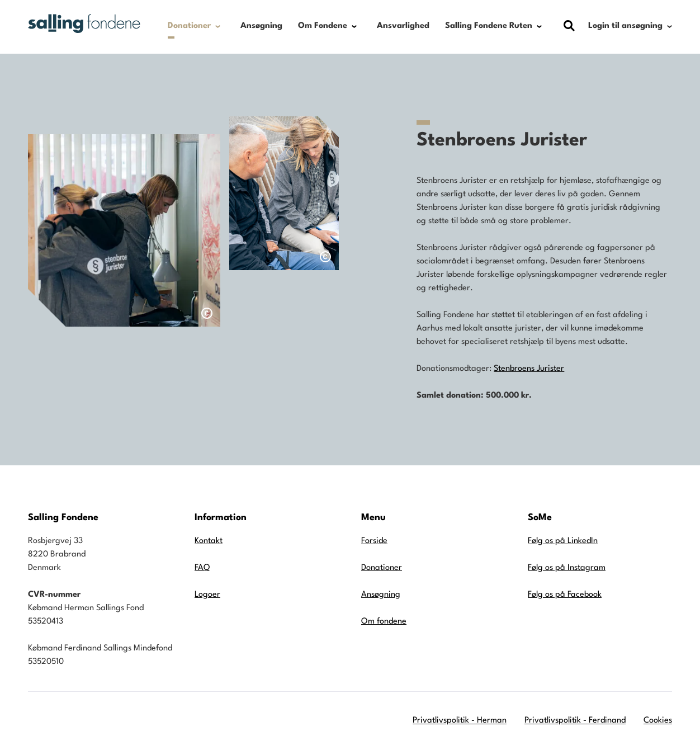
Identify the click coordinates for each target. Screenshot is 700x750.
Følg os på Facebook (565, 595)
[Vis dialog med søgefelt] (569, 26)
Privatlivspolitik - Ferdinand (575, 721)
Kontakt (209, 541)
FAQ (202, 568)
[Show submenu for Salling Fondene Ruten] (539, 26)
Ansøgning (261, 26)
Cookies (658, 721)
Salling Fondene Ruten (489, 26)
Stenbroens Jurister (529, 369)
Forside (374, 541)
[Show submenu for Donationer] (218, 26)
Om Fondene (323, 26)
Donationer (189, 26)
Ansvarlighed (403, 26)
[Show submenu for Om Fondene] (354, 26)
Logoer (207, 595)
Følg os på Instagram (567, 568)
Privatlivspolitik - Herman (460, 721)
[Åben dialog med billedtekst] (207, 313)
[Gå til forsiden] (84, 23)
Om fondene (384, 622)
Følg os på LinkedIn (563, 541)
